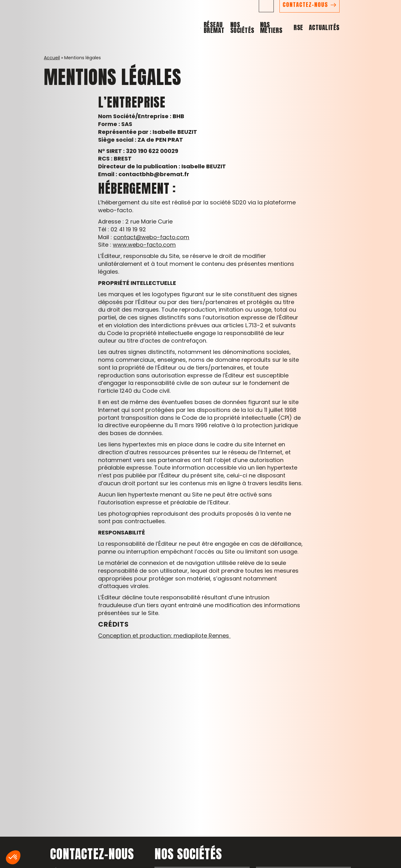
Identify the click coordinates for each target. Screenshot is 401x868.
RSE (350, 37)
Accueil (52, 58)
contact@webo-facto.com (151, 237)
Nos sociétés (276, 37)
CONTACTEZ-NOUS (357, 16)
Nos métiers (317, 37)
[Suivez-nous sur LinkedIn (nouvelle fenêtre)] (318, 16)
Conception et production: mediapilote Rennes (164, 636)
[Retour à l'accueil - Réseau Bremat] (29, 22)
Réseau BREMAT (232, 37)
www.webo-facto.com (144, 245)
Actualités (376, 37)
